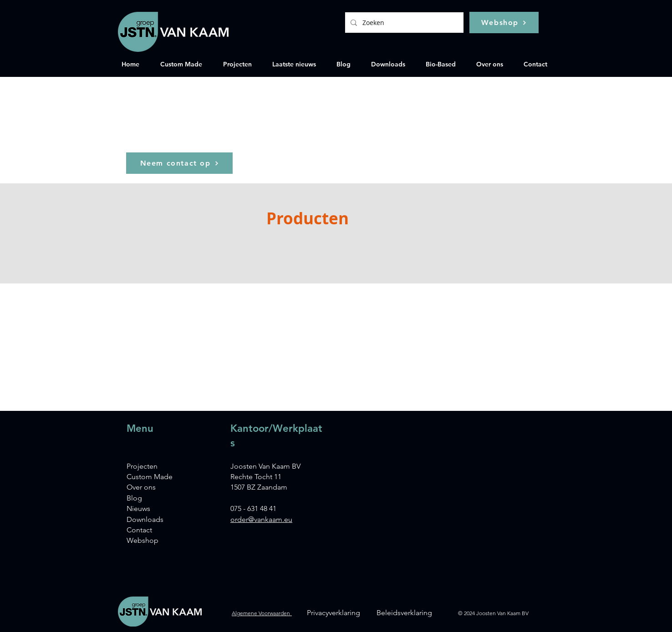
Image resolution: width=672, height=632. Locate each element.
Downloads (145, 519)
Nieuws (138, 508)
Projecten (142, 466)
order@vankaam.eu (261, 519)
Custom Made (150, 477)
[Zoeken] (403, 23)
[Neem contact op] (179, 163)
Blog (134, 498)
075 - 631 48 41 (253, 508)
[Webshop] (504, 23)
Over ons (141, 487)
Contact (139, 530)
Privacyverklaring (333, 613)
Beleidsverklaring (404, 613)
